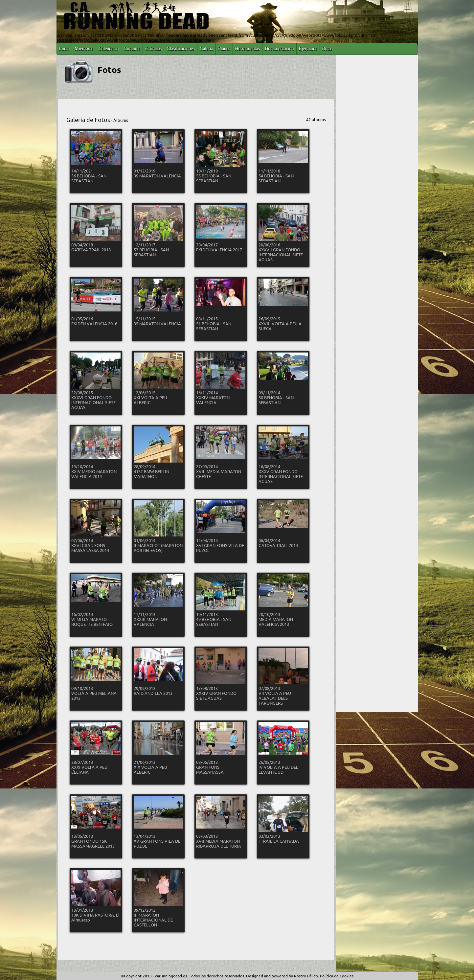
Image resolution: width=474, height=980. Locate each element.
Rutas (327, 49)
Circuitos (132, 49)
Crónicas (153, 49)
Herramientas (248, 49)
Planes (224, 49)
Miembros (84, 49)
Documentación (279, 49)
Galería (206, 49)
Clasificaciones (181, 49)
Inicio (65, 49)
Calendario (109, 49)
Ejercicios (308, 49)
